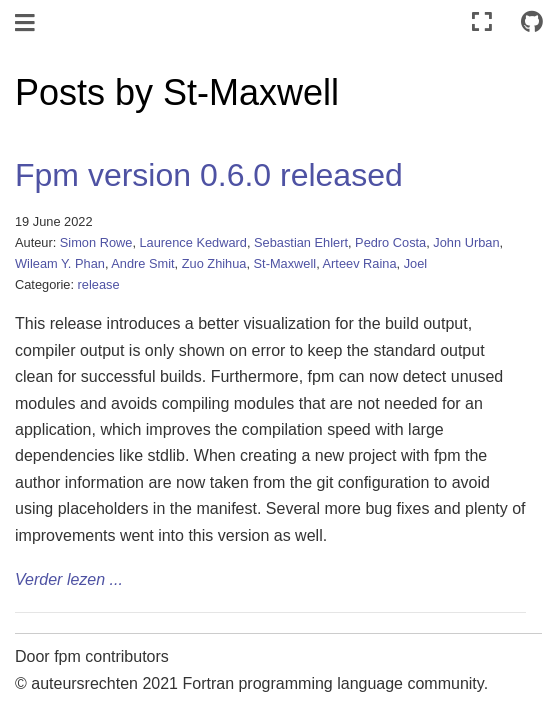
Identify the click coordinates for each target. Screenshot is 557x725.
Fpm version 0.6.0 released (209, 175)
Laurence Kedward (193, 242)
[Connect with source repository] (532, 22)
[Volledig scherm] (482, 22)
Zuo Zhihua (214, 263)
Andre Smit (142, 263)
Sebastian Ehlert (301, 242)
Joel (415, 263)
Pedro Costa (390, 242)
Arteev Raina (360, 263)
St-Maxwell (285, 263)
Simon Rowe (96, 242)
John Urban (466, 242)
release (99, 284)
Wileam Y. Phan (60, 263)
